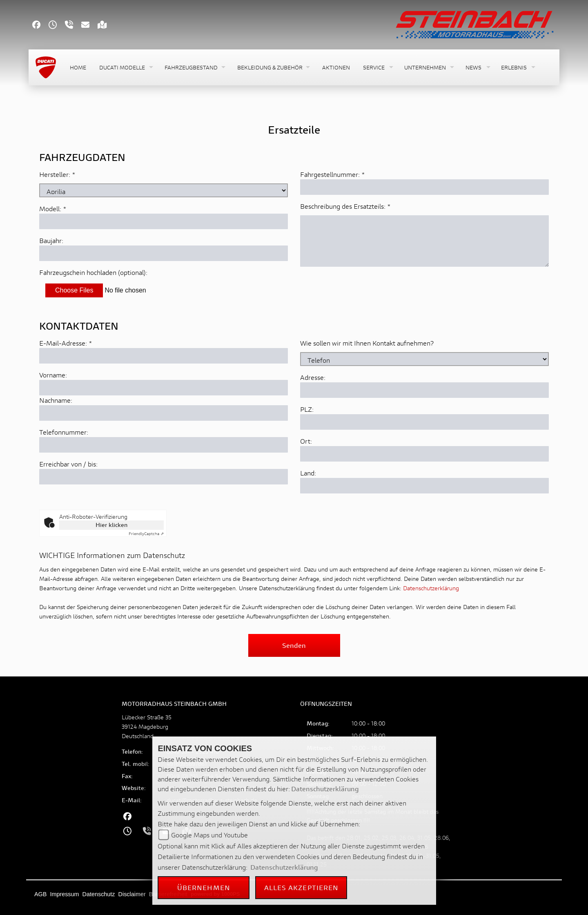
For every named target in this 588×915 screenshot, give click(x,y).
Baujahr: (51, 240)
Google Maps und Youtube (209, 835)
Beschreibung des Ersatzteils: (345, 206)
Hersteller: (55, 174)
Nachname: (56, 400)
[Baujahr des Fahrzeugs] (164, 253)
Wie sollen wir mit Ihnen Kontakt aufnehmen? (367, 343)
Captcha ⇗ (146, 534)
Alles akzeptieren (302, 887)
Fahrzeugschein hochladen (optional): (93, 272)
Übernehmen (204, 887)
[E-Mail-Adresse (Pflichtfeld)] (164, 356)
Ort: (306, 441)
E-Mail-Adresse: (66, 343)
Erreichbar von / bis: (68, 464)
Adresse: (313, 377)
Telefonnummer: (64, 432)
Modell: (50, 209)
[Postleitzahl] (424, 422)
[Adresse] (424, 390)
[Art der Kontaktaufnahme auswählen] (424, 359)
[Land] (424, 486)
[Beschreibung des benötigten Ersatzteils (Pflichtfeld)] (424, 241)
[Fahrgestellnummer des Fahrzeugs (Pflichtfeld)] (424, 187)
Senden (294, 645)
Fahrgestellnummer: (330, 174)
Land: (308, 473)
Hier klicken (111, 525)
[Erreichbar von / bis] (164, 477)
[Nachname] (164, 413)
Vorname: (53, 375)
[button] (125, 68)
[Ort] (424, 454)
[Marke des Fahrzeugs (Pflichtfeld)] (164, 190)
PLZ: (307, 409)
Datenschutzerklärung (431, 588)
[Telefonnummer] (164, 445)
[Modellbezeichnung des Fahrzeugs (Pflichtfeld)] (164, 221)
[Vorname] (164, 388)
